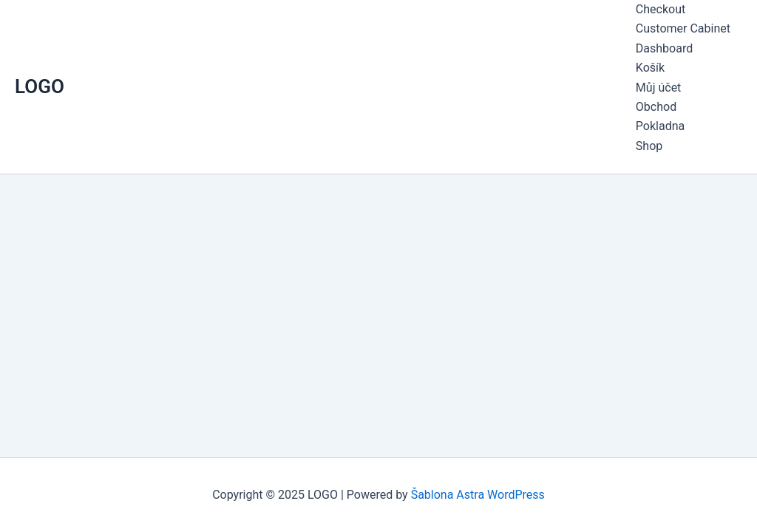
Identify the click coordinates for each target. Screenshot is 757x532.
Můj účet (659, 88)
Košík (650, 68)
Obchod (656, 107)
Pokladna (660, 126)
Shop (649, 146)
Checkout (661, 9)
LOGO (40, 86)
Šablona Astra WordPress (478, 495)
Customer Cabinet (683, 28)
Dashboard (664, 48)
